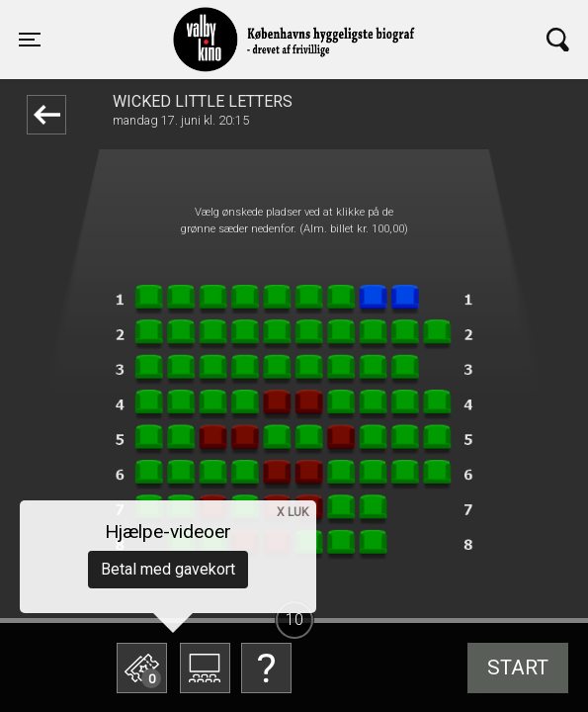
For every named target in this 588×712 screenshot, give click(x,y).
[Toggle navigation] (30, 40)
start (518, 667)
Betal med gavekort (168, 569)
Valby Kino (168, 22)
